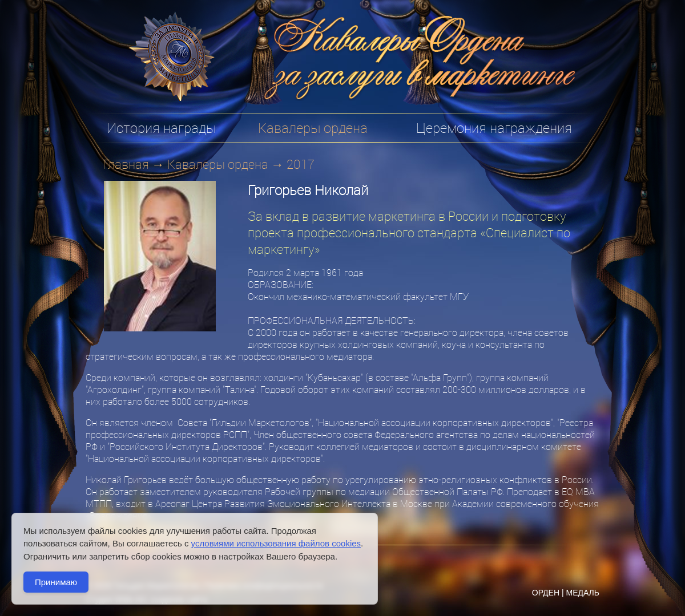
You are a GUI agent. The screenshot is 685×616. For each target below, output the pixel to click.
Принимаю (56, 582)
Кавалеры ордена (218, 164)
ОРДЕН (546, 593)
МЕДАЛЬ (583, 593)
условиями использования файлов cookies (276, 543)
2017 (301, 164)
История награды (161, 128)
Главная (126, 164)
